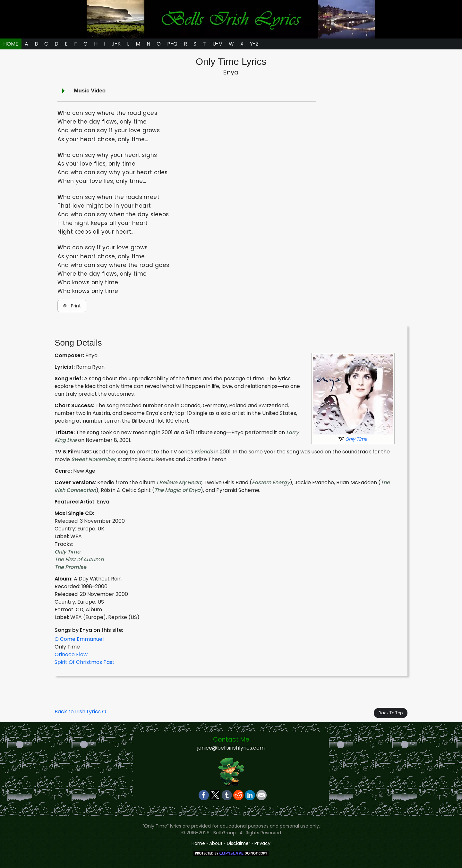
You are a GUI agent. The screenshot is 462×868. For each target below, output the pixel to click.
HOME (11, 44)
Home (198, 843)
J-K (116, 44)
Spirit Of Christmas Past (85, 662)
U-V (217, 44)
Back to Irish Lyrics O (80, 712)
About (216, 843)
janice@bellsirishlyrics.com (231, 748)
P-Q (172, 44)
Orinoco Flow (71, 654)
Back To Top (391, 713)
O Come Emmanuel (79, 639)
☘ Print (72, 306)
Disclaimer (239, 843)
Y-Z (254, 44)
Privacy (262, 843)
